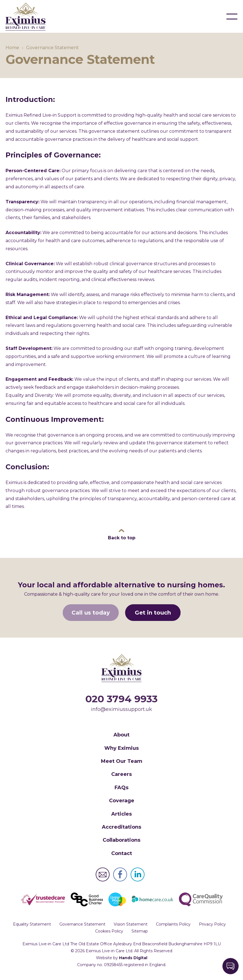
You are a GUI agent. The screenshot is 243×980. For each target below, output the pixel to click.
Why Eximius (121, 748)
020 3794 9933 (121, 699)
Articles (121, 814)
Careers (121, 775)
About (121, 735)
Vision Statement (131, 925)
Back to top (122, 538)
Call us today (91, 613)
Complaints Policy (173, 925)
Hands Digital (133, 958)
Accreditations (121, 828)
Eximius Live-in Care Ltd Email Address (103, 875)
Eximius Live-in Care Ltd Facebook (120, 875)
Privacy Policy (212, 925)
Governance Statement (82, 925)
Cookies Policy (109, 932)
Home (12, 48)
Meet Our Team (122, 762)
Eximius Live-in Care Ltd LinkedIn (138, 875)
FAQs (121, 788)
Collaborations (121, 841)
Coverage (122, 801)
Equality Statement (32, 925)
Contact (122, 854)
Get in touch (153, 613)
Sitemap (140, 932)
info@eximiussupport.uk (121, 710)
